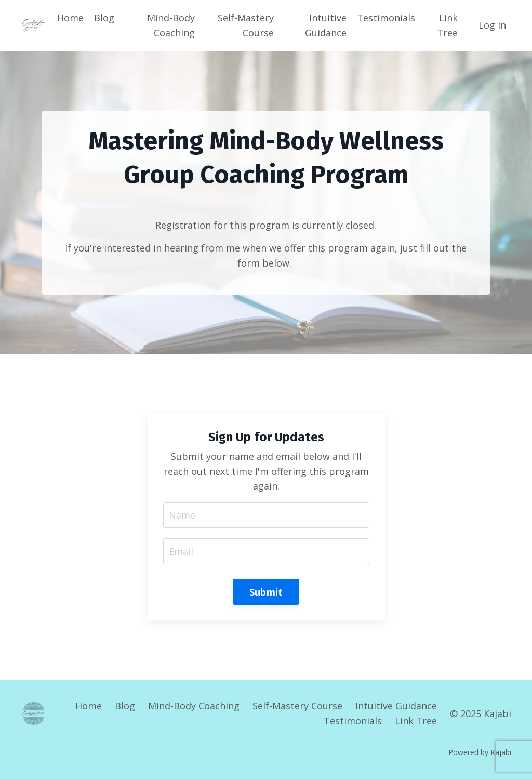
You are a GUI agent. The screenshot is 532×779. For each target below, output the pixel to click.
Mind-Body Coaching (171, 25)
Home (70, 18)
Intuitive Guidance (326, 25)
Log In (492, 25)
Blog (104, 18)
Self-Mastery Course (246, 25)
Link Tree (447, 25)
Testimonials (386, 18)
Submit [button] (266, 592)
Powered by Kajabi (480, 752)
